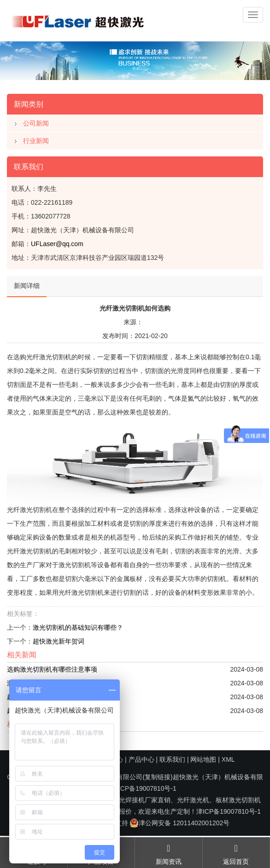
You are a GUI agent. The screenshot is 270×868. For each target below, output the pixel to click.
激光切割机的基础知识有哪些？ (78, 627)
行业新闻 (36, 141)
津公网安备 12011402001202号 (179, 823)
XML (228, 759)
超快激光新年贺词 (59, 641)
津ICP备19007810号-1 (144, 788)
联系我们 (172, 759)
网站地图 (203, 759)
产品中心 (141, 759)
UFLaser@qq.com (57, 244)
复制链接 (158, 777)
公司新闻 (36, 123)
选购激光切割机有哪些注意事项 (52, 669)
